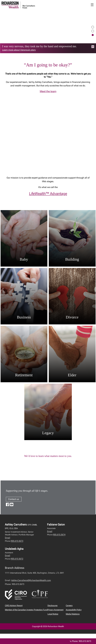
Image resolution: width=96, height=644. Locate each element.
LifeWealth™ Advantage (48, 194)
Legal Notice (53, 614)
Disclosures (52, 605)
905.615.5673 (17, 541)
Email (8, 538)
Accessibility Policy (74, 610)
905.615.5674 (59, 535)
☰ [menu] (92, 5)
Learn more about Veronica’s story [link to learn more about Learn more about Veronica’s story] (19, 50)
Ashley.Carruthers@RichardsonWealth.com (31, 580)
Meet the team (48, 91)
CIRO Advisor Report (14, 605)
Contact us (14, 499)
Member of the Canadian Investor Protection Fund (26, 610)
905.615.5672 (17, 559)
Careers (69, 605)
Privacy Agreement (55, 610)
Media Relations (73, 614)
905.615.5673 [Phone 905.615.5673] (85, 641)
